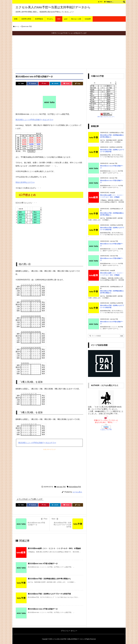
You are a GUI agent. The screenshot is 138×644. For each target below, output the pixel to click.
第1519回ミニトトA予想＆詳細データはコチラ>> (34, 120)
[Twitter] (21, 84)
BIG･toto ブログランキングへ (106, 117)
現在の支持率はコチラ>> (25, 182)
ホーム (17, 26)
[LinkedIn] (55, 84)
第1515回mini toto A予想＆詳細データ (43, 609)
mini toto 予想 (28, 26)
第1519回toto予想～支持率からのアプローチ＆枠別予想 (49, 594)
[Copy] (78, 84)
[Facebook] (33, 84)
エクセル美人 (77, 492)
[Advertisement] (69, 51)
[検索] (124, 2)
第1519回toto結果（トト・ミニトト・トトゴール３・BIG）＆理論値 (54, 548)
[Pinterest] (44, 84)
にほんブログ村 (106, 429)
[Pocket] (66, 84)
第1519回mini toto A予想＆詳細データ (43, 564)
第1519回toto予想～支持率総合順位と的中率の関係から (49, 579)
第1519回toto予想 (75, 487)
